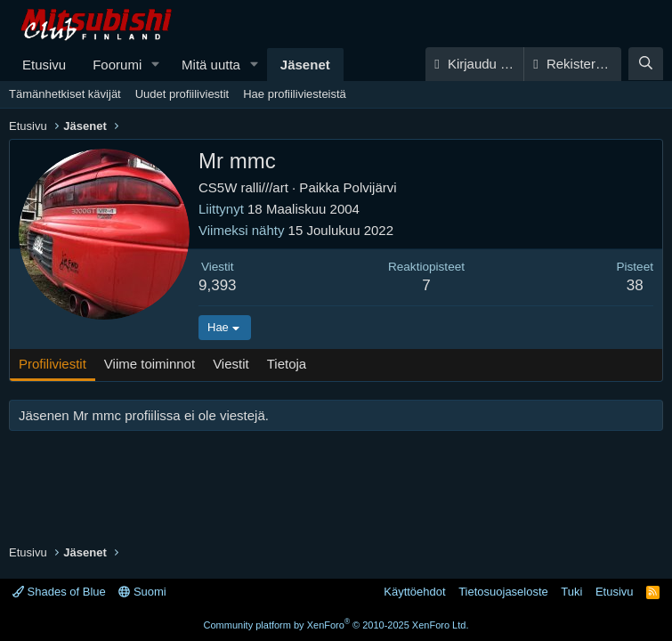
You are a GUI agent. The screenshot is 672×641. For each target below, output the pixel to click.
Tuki (571, 592)
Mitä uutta (211, 65)
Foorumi (117, 65)
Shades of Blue (59, 592)
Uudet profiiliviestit (182, 94)
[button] (156, 65)
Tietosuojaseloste (503, 592)
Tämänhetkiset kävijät (65, 94)
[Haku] (646, 64)
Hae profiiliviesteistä (295, 94)
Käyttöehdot (414, 592)
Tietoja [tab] (287, 364)
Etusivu (44, 65)
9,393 (218, 285)
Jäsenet (305, 65)
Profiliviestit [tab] (53, 364)
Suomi (142, 592)
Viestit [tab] (231, 364)
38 (635, 285)
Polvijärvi (370, 187)
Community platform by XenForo (336, 625)
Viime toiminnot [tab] (150, 364)
